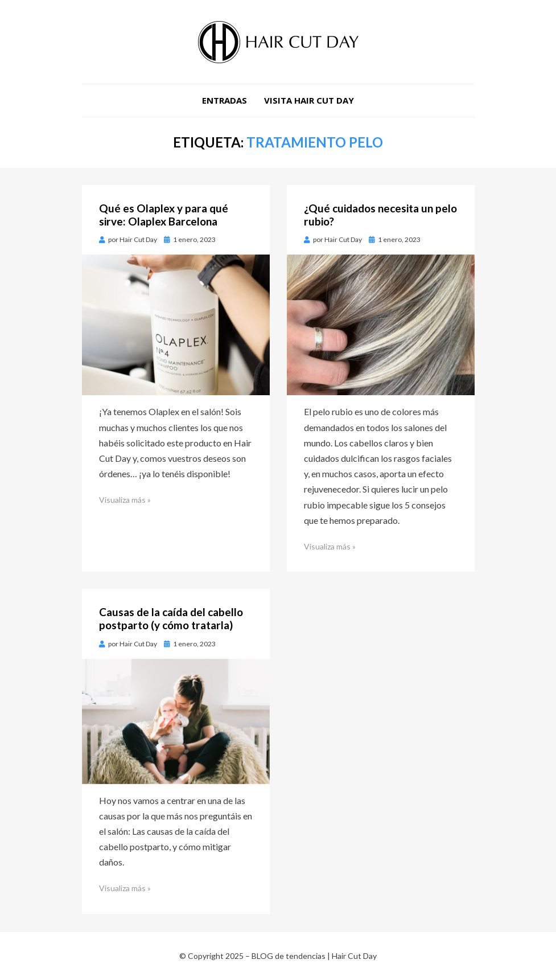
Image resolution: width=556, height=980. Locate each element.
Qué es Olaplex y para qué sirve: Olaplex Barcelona (164, 215)
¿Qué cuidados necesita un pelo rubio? (380, 215)
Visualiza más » (125, 500)
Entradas (225, 100)
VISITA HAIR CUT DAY (309, 100)
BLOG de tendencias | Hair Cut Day (314, 956)
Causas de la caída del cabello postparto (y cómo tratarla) (171, 618)
